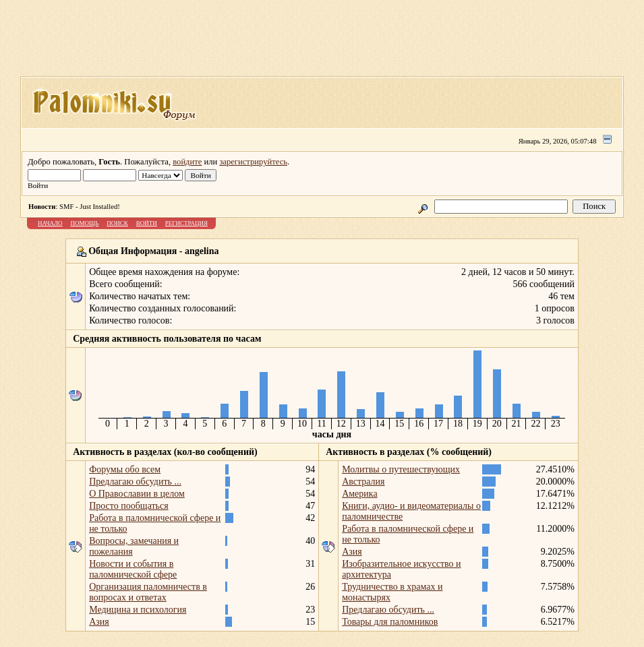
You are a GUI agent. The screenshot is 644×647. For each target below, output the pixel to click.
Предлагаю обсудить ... (135, 482)
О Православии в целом (137, 494)
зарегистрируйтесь (253, 162)
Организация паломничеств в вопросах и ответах (148, 592)
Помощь (85, 223)
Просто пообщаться (129, 506)
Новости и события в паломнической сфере (133, 569)
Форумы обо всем (125, 469)
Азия (99, 622)
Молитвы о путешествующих (401, 469)
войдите (187, 162)
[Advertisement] (322, 42)
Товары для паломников (390, 622)
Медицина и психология (138, 610)
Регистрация (186, 223)
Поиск (117, 223)
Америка (359, 494)
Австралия (363, 482)
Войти (147, 223)
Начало (50, 223)
